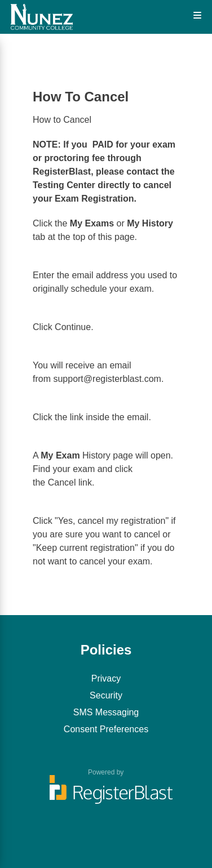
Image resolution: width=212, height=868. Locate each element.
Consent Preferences (106, 729)
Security (106, 695)
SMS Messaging (106, 712)
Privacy (106, 678)
